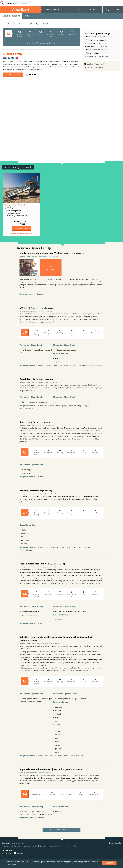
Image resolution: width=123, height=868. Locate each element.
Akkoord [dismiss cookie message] (109, 863)
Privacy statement (54, 846)
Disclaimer (66, 846)
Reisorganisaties (24, 24)
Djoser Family (40, 24)
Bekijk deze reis (22, 228)
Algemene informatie (11, 16)
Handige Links (16, 846)
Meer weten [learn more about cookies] (11, 865)
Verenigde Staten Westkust (15, 205)
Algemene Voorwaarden (30, 846)
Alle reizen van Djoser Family (22, 233)
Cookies (74, 846)
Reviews (27, 16)
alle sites (26, 3)
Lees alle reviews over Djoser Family (61, 830)
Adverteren (5, 846)
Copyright (43, 846)
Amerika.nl (8, 24)
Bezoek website (13, 74)
